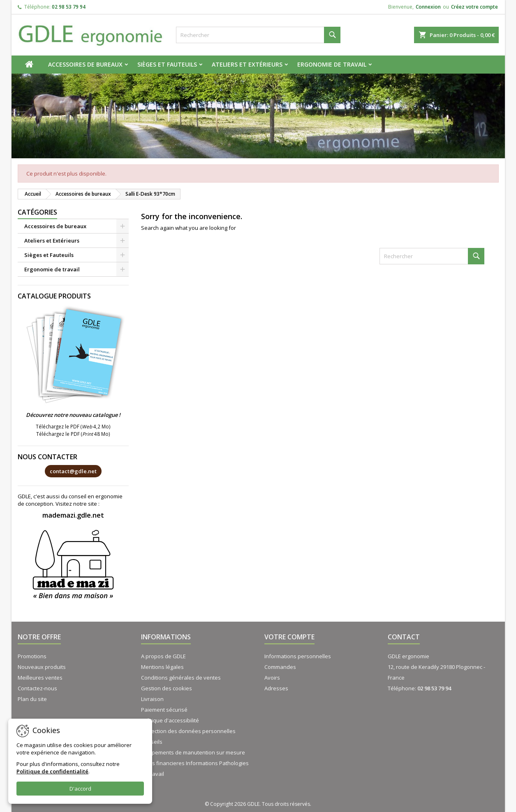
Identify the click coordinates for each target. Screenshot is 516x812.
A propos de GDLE (163, 656)
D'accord (80, 789)
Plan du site (32, 699)
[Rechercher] (258, 35)
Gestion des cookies (167, 688)
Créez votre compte (474, 7)
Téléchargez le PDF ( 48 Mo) (73, 434)
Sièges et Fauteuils (167, 64)
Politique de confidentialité (52, 771)
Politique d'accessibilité (170, 720)
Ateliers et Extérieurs (247, 64)
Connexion (428, 7)
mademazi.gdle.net (73, 515)
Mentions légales (162, 667)
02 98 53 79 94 (69, 7)
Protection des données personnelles (188, 731)
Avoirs (272, 678)
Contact (404, 637)
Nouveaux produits (42, 667)
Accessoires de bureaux (85, 64)
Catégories (37, 212)
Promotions (32, 656)
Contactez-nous (37, 688)
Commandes (280, 667)
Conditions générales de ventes (181, 678)
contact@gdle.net (73, 471)
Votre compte (289, 637)
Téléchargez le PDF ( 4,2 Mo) (73, 426)
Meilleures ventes (40, 678)
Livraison (152, 699)
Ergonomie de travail (332, 64)
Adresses (276, 688)
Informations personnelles (298, 656)
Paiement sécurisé (164, 710)
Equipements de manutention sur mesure (193, 752)
